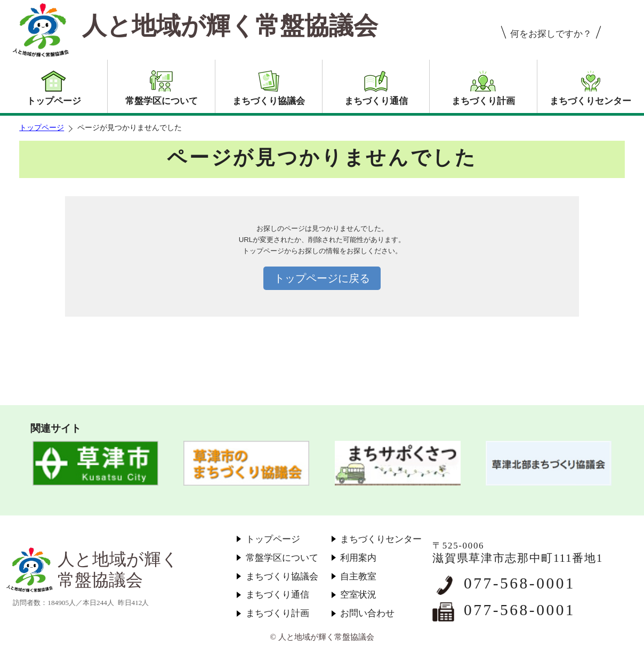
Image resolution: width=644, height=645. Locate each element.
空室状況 (358, 595)
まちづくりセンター (381, 539)
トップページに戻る (322, 278)
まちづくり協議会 (282, 577)
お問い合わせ (367, 613)
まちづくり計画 (277, 613)
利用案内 (358, 558)
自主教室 (358, 577)
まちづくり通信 (277, 595)
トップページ (42, 128)
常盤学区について (282, 558)
